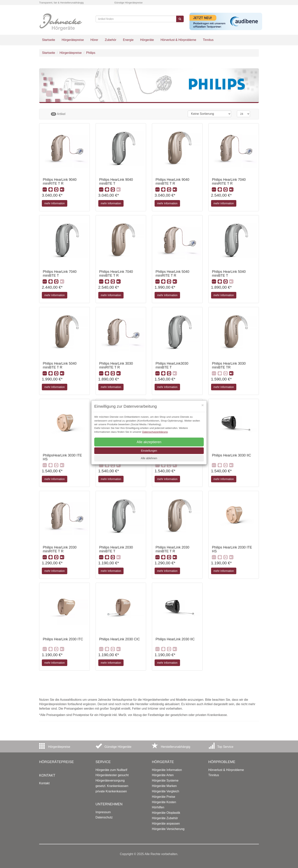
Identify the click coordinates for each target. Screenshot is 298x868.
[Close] (203, 405)
